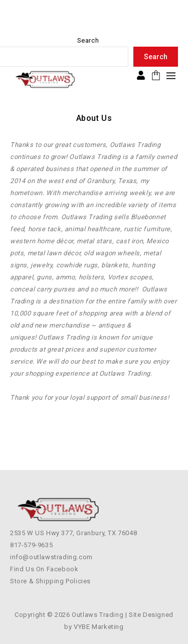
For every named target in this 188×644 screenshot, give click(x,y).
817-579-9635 (31, 545)
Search (88, 40)
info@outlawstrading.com (51, 557)
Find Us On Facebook (44, 569)
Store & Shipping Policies (50, 581)
